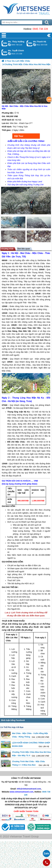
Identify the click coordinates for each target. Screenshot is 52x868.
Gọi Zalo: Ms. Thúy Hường (5, 43)
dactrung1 (9, 45)
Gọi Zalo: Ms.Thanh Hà (30, 43)
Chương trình (7, 249)
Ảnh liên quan (24, 249)
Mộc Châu (38, 253)
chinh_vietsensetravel (9, 54)
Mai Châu (25, 253)
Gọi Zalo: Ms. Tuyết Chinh (5, 52)
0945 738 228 (40, 29)
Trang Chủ (26, 9)
